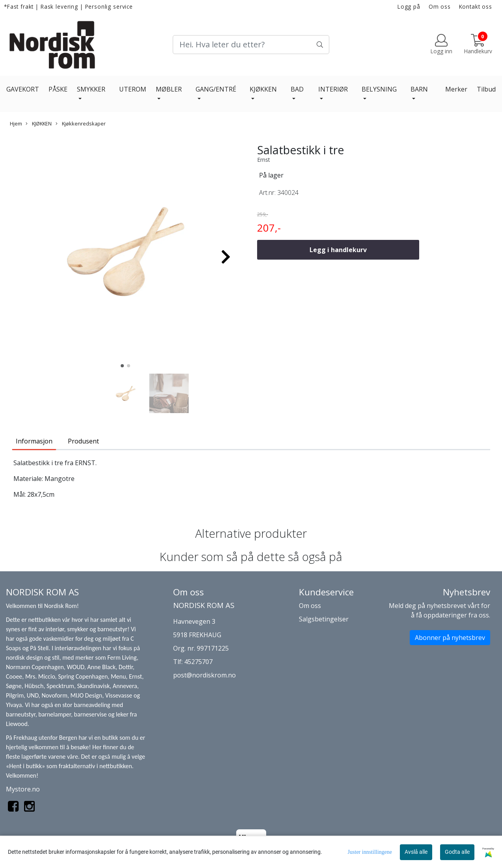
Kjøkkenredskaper (81, 123)
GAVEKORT (23, 89)
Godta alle (457, 852)
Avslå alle (416, 852)
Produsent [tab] (83, 441)
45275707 (198, 662)
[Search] (251, 45)
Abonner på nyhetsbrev (450, 638)
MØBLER (169, 89)
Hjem (16, 123)
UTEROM (133, 89)
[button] (122, 366)
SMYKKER (91, 89)
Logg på (409, 7)
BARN (419, 89)
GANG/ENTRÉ (216, 89)
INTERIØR (333, 89)
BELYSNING (379, 89)
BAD (297, 89)
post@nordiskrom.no (204, 675)
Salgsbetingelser (324, 619)
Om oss (440, 7)
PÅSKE (58, 89)
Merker (456, 89)
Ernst (264, 160)
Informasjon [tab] (34, 441)
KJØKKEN (263, 89)
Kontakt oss (476, 7)
